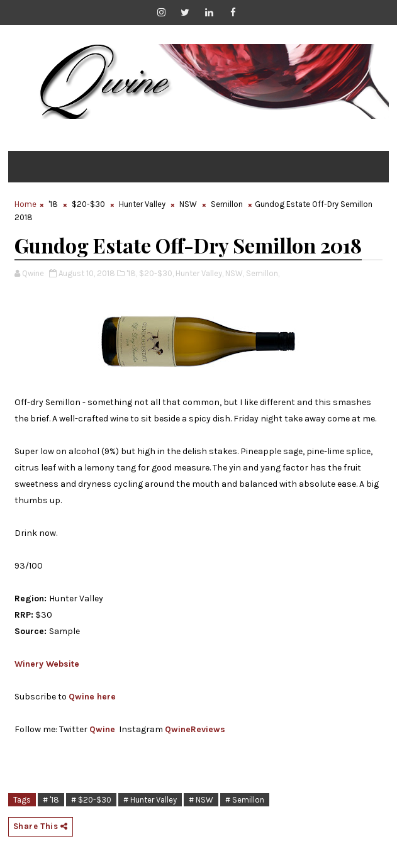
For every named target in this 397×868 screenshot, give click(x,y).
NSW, (235, 273)
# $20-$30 (91, 800)
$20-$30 (88, 204)
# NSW (201, 800)
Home (25, 204)
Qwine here (92, 697)
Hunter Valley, (199, 273)
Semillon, (263, 273)
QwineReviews (195, 729)
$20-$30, (156, 273)
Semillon (227, 204)
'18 (53, 204)
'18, (132, 273)
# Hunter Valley (150, 800)
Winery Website (47, 664)
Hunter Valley (142, 204)
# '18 (51, 800)
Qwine (102, 729)
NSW (188, 204)
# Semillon (245, 800)
